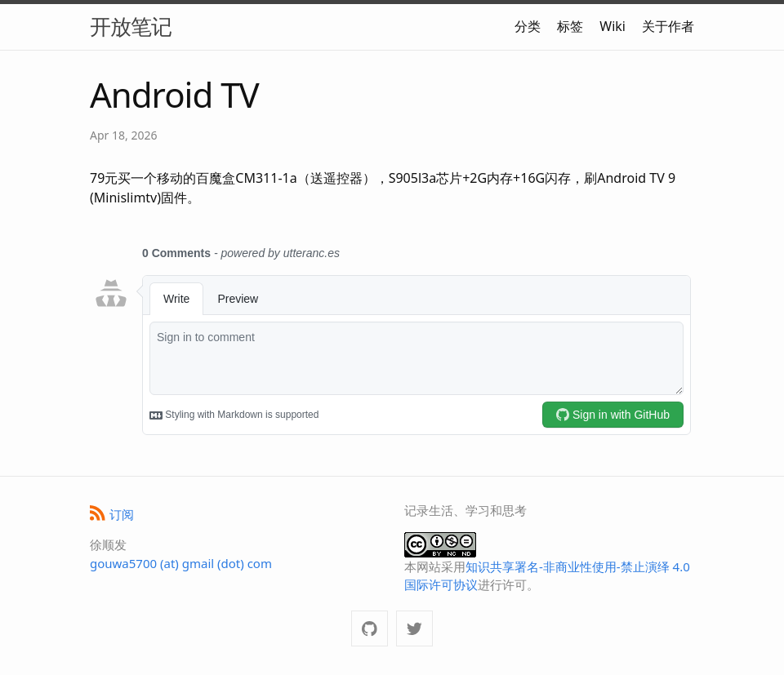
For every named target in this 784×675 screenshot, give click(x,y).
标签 (570, 26)
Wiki (612, 26)
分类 (528, 26)
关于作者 (668, 26)
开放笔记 (131, 26)
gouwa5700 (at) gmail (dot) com (181, 563)
